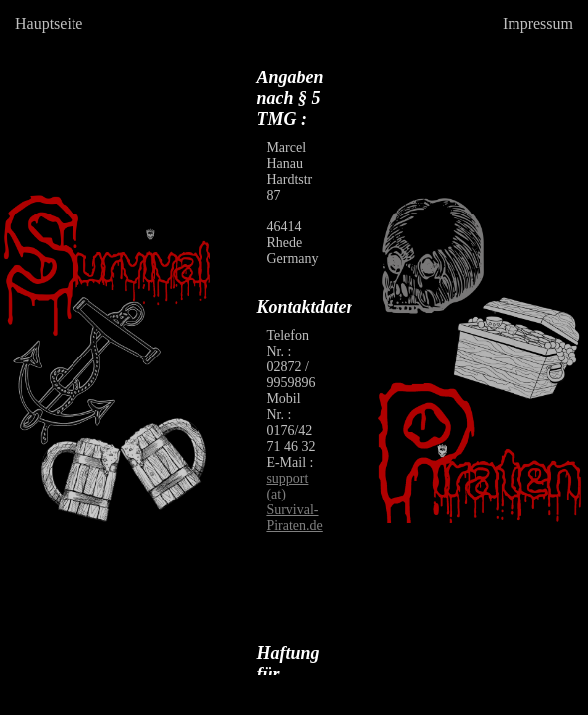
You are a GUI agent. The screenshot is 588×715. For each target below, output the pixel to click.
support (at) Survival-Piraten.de (294, 502)
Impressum (538, 23)
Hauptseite (49, 23)
